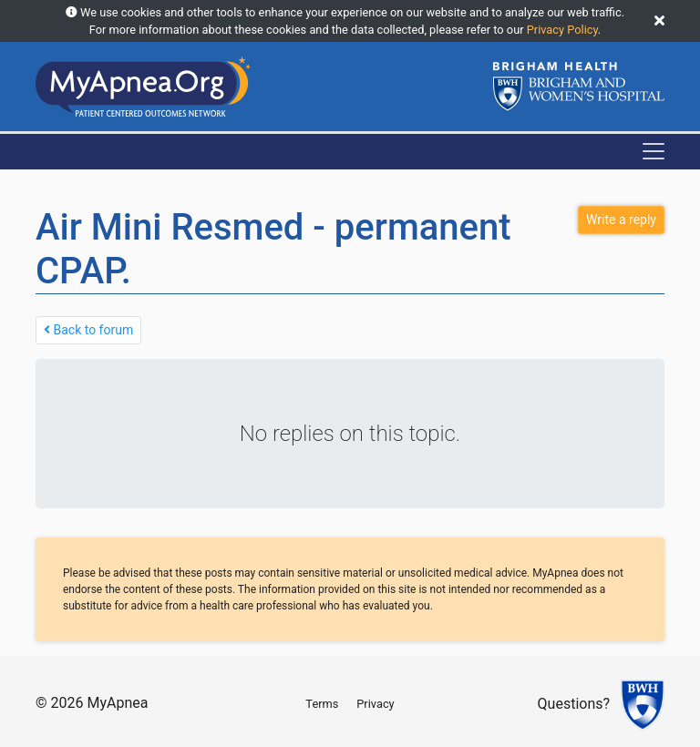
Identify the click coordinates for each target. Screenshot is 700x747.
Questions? (574, 705)
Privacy (375, 704)
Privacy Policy (562, 30)
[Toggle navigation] (654, 151)
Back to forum (88, 330)
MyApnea (117, 703)
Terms (322, 704)
